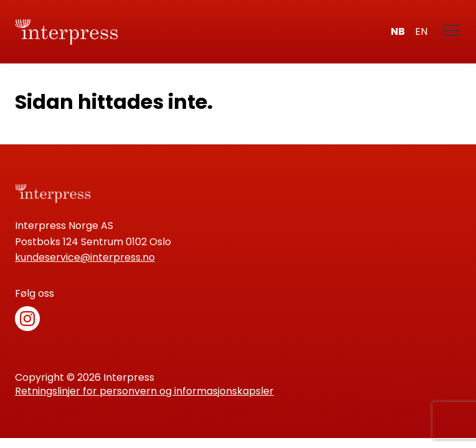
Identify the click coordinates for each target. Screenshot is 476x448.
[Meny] (452, 32)
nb (398, 31)
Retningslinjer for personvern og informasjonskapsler (144, 391)
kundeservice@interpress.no (85, 257)
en (421, 31)
